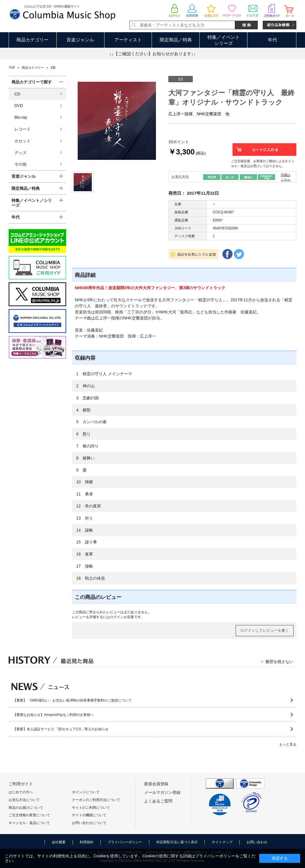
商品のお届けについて (26, 808)
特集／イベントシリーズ (224, 40)
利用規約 (87, 842)
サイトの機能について (89, 815)
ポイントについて (86, 792)
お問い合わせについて (89, 823)
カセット (22, 141)
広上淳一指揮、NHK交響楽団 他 (199, 114)
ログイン (117, 617)
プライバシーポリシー (125, 842)
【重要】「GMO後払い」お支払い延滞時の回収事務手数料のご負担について (72, 700)
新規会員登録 (156, 784)
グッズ (20, 153)
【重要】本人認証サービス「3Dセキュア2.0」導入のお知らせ (61, 729)
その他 (20, 164)
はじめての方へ (21, 792)
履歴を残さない (279, 662)
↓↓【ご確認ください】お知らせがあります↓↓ (152, 54)
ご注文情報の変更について (29, 815)
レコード (22, 129)
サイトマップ (222, 842)
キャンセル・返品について (29, 823)
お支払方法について (24, 800)
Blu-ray (21, 117)
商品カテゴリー (33, 40)
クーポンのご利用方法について (96, 800)
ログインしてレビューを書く (265, 630)
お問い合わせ (257, 842)
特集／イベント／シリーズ (32, 203)
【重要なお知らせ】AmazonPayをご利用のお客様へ (53, 715)
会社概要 (59, 842)
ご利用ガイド (21, 784)
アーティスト (128, 40)
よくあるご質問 (158, 801)
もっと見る (288, 744)
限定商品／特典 (176, 40)
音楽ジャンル (80, 40)
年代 (272, 40)
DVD (19, 106)
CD (17, 94)
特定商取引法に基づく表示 (177, 842)
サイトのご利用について (91, 808)
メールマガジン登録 (162, 792)
